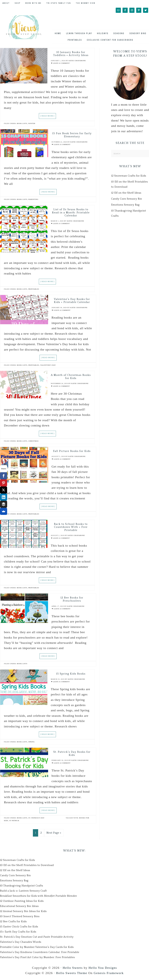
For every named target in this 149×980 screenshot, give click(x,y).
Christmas (33, 443)
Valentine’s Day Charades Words (21, 944)
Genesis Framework (109, 975)
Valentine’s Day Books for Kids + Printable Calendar (72, 302)
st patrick (14, 822)
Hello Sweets (73, 969)
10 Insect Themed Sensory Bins (20, 918)
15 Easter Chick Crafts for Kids (19, 928)
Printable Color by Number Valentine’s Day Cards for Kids (37, 949)
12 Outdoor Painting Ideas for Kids (22, 903)
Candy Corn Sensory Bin (127, 200)
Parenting (33, 201)
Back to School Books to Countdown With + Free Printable (71, 529)
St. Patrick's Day (36, 819)
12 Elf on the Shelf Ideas (126, 194)
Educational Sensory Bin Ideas (19, 908)
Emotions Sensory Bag (125, 206)
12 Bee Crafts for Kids (13, 923)
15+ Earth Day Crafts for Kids (18, 933)
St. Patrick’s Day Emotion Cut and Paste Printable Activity (37, 938)
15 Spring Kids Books (71, 675)
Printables (34, 291)
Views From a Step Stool (24, 28)
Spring (32, 743)
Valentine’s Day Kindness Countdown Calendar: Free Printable (40, 954)
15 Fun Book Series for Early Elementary (72, 137)
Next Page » (54, 834)
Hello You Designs (103, 969)
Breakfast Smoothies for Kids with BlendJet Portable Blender (38, 898)
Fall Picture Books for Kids (72, 453)
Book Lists (22, 125)
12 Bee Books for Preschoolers (72, 601)
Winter (32, 125)
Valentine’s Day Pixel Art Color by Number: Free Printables (37, 959)
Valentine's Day (48, 366)
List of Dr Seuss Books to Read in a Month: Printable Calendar (71, 214)
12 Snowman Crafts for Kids (129, 177)
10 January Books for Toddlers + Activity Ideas (71, 55)
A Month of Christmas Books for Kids (71, 378)
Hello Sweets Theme (72, 975)
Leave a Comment (61, 65)
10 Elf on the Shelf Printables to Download (27, 867)
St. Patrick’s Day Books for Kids (72, 755)
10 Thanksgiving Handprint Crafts (22, 887)
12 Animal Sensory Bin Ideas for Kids (23, 913)
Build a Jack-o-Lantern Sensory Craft (23, 892)
